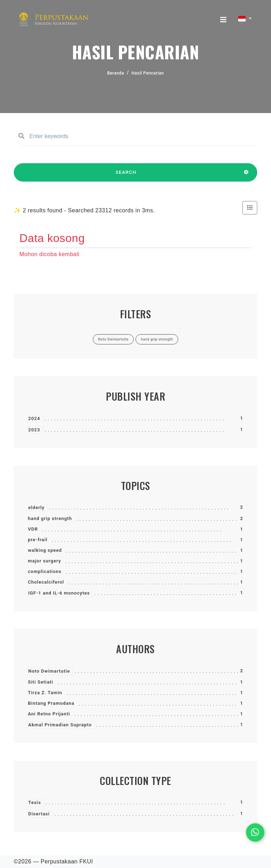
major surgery (44, 561)
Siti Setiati (41, 682)
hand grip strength (50, 518)
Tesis (35, 802)
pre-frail (38, 540)
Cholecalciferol (46, 582)
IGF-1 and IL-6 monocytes (59, 593)
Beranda (116, 73)
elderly (36, 507)
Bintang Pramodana (51, 703)
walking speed (45, 550)
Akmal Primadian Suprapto (60, 725)
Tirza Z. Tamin (45, 693)
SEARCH (126, 176)
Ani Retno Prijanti (49, 714)
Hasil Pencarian (148, 73)
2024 (34, 418)
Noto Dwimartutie (49, 671)
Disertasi (39, 814)
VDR (33, 529)
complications (45, 571)
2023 (34, 430)
